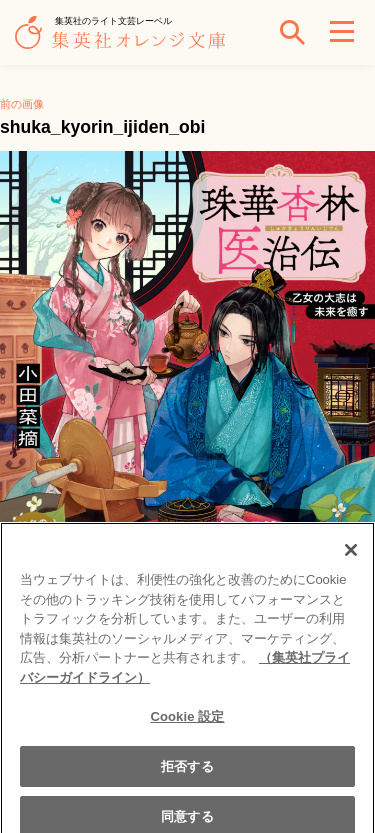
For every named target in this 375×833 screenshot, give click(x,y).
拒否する (187, 770)
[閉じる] (351, 555)
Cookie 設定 (187, 721)
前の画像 (22, 104)
